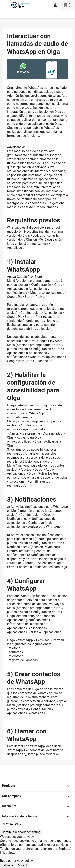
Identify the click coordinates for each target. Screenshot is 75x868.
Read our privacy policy (16, 861)
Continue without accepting (21, 832)
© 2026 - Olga (12, 824)
